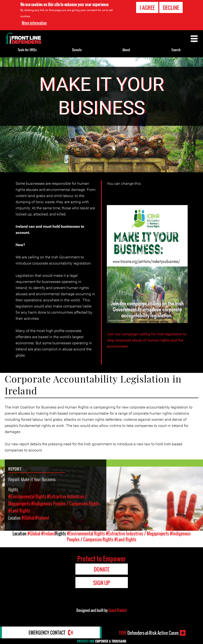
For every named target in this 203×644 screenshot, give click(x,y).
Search (176, 50)
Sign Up (101, 583)
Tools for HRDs (27, 50)
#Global (28, 518)
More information (34, 23)
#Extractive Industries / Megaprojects (137, 534)
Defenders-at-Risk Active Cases (149, 633)
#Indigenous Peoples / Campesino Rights (65, 504)
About (126, 50)
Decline (171, 8)
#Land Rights (19, 511)
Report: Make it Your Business (32, 479)
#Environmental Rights (27, 497)
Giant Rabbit (118, 610)
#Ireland (42, 518)
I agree (147, 8)
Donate (77, 50)
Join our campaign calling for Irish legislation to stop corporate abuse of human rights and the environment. (147, 340)
